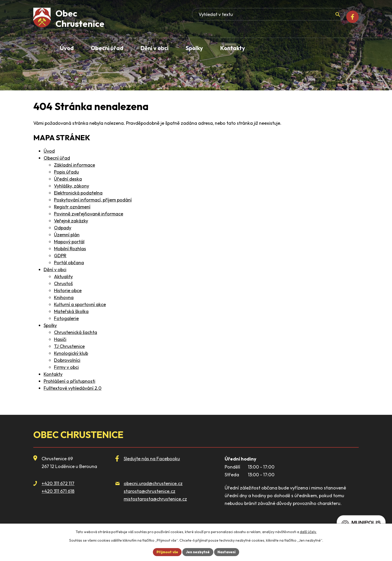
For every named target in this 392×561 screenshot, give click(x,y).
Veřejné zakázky (71, 221)
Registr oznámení (72, 207)
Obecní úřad (57, 158)
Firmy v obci (66, 367)
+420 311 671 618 (58, 491)
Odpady (63, 228)
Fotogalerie (66, 318)
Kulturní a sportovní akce (80, 304)
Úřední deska (68, 179)
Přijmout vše (166, 552)
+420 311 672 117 (58, 483)
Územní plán (67, 235)
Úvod (49, 151)
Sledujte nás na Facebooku (152, 459)
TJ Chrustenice (69, 346)
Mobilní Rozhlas (70, 249)
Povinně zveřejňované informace (89, 214)
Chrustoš (63, 283)
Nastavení (228, 552)
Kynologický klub (71, 353)
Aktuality (63, 276)
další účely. (308, 532)
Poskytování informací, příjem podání (93, 200)
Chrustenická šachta (76, 332)
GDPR (60, 256)
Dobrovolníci (67, 360)
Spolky (50, 325)
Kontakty (53, 374)
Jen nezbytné (198, 552)
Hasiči (60, 339)
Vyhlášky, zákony (72, 186)
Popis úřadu (66, 172)
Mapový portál (69, 242)
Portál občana (69, 263)
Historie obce (68, 290)
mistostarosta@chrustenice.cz (155, 499)
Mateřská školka (71, 311)
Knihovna (64, 297)
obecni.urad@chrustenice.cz (153, 483)
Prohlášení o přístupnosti (69, 381)
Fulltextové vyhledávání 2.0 (73, 388)
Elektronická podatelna (78, 193)
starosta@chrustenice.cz (150, 491)
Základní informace (75, 165)
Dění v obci (55, 270)
